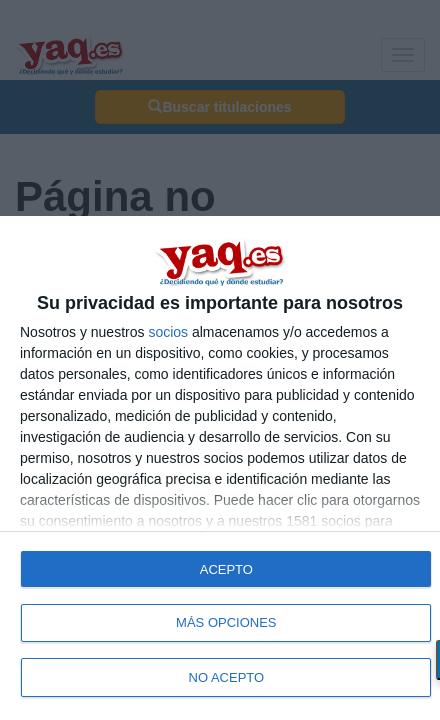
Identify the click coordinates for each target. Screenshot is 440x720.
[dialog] (220, 468)
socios (168, 332)
